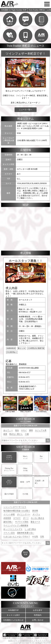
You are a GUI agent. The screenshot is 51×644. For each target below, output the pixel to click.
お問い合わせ (38, 620)
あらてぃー (8, 430)
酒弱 (31, 430)
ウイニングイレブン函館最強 (16, 526)
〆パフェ (36, 514)
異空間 (35, 511)
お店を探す (38, 610)
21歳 (27, 434)
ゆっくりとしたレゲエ (13, 529)
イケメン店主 (9, 533)
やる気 (35, 537)
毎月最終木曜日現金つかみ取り (17, 511)
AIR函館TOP (13, 610)
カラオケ (17, 518)
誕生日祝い (8, 522)
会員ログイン (14, 641)
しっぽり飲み (30, 529)
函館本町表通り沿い (26, 533)
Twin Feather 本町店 (37, 10)
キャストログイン (43, 641)
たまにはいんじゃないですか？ (17, 537)
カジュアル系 (41, 430)
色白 (17, 430)
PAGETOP (26, 553)
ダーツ (26, 518)
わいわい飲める (38, 518)
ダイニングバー (24, 514)
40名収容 (7, 518)
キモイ (24, 430)
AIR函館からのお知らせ (13, 620)
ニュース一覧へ (26, 110)
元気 (42, 537)
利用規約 (38, 615)
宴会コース (35, 522)
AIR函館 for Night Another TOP (14, 10)
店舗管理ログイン (28, 641)
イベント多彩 (9, 514)
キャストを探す (13, 615)
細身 (5, 434)
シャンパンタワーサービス (15, 507)
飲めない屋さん (16, 434)
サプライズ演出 (22, 522)
